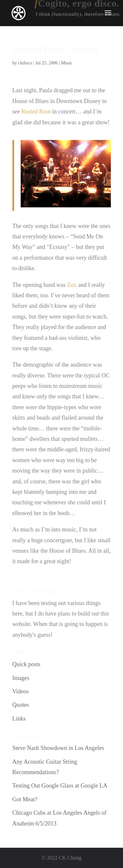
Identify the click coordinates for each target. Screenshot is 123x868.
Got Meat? (25, 799)
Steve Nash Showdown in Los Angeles (58, 748)
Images (21, 678)
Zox (72, 285)
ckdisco (25, 63)
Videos (21, 691)
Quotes (21, 705)
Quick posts (27, 664)
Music (67, 63)
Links (19, 719)
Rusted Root (36, 112)
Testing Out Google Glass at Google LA (60, 786)
